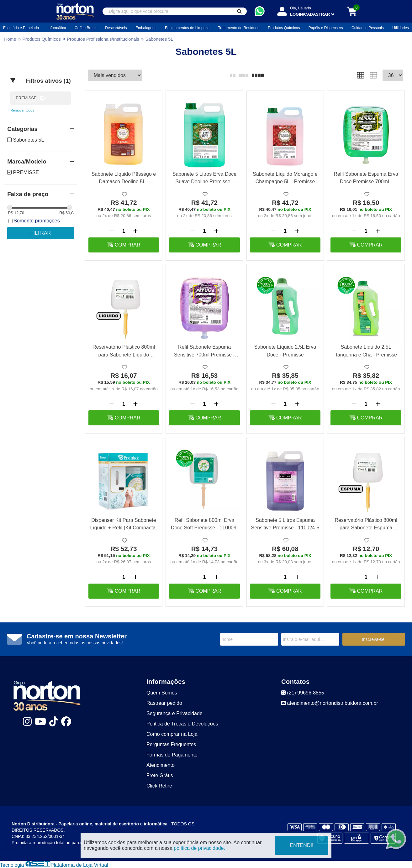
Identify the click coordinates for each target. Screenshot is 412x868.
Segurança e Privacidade (174, 713)
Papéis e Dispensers (326, 28)
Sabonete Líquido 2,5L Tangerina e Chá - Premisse (366, 351)
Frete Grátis (160, 775)
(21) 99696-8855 (303, 693)
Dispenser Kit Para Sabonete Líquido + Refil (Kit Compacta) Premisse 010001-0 (124, 525)
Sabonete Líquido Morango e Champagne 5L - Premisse (285, 178)
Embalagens (146, 28)
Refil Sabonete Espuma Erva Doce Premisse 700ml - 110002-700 (366, 179)
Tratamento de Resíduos (239, 28)
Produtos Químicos (284, 28)
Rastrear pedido (164, 703)
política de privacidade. (199, 848)
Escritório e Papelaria (21, 28)
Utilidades (401, 28)
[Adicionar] (135, 231)
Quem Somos (162, 693)
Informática (57, 28)
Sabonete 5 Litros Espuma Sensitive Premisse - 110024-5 (285, 524)
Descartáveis (116, 28)
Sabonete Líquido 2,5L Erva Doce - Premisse (285, 351)
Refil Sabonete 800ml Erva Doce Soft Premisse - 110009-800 (204, 525)
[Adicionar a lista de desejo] (124, 195)
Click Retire (159, 786)
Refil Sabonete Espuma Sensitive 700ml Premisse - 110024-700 (204, 352)
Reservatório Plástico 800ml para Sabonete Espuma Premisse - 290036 (366, 525)
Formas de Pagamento (172, 755)
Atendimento (161, 765)
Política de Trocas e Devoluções (182, 724)
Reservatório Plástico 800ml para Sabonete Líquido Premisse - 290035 (124, 352)
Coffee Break (86, 28)
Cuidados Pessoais (368, 28)
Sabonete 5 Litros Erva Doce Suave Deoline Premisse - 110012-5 (205, 179)
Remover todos (22, 110)
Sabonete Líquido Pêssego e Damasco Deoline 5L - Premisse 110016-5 (124, 179)
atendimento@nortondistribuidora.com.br (330, 703)
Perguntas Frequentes (171, 744)
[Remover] (112, 231)
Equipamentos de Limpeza (187, 28)
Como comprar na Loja (172, 734)
